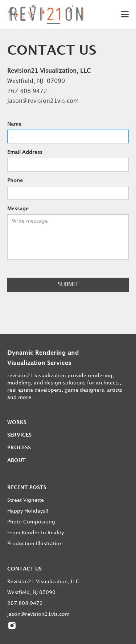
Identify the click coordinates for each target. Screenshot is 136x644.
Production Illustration (35, 544)
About (17, 460)
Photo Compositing (31, 522)
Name (14, 124)
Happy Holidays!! (28, 511)
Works (17, 422)
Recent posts (27, 487)
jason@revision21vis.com (43, 101)
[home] (45, 14)
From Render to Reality (36, 533)
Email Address (25, 152)
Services (19, 435)
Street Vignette (26, 500)
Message (18, 209)
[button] (120, 14)
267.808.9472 (27, 91)
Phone (15, 180)
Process (19, 448)
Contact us (24, 569)
